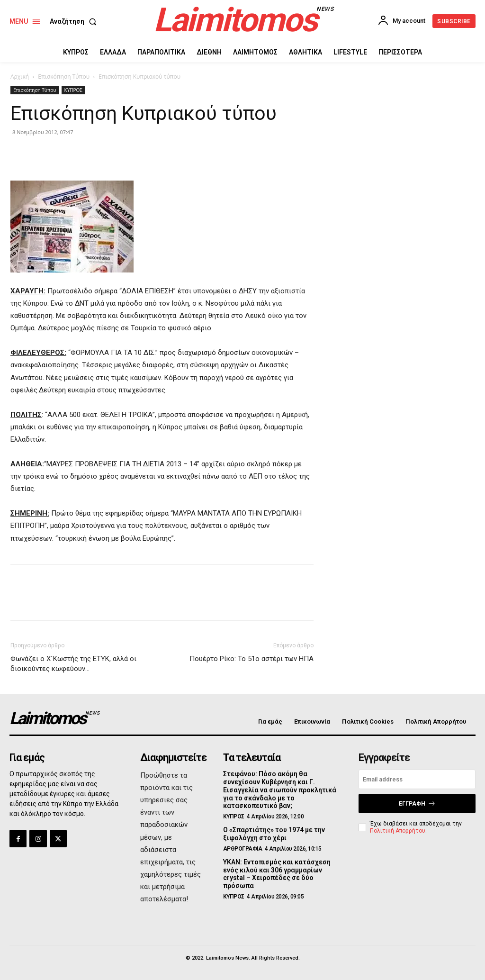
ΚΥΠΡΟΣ (73, 90)
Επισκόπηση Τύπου (64, 77)
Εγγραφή (417, 803)
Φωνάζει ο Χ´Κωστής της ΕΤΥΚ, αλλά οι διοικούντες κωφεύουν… (73, 664)
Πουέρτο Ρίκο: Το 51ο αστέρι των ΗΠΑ (251, 659)
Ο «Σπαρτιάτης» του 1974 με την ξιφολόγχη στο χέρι (274, 834)
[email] (417, 779)
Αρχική (20, 77)
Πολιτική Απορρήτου (398, 831)
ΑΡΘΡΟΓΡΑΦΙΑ (243, 849)
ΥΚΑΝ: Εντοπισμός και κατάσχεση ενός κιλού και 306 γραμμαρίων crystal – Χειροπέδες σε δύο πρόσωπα (277, 874)
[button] (75, 21)
